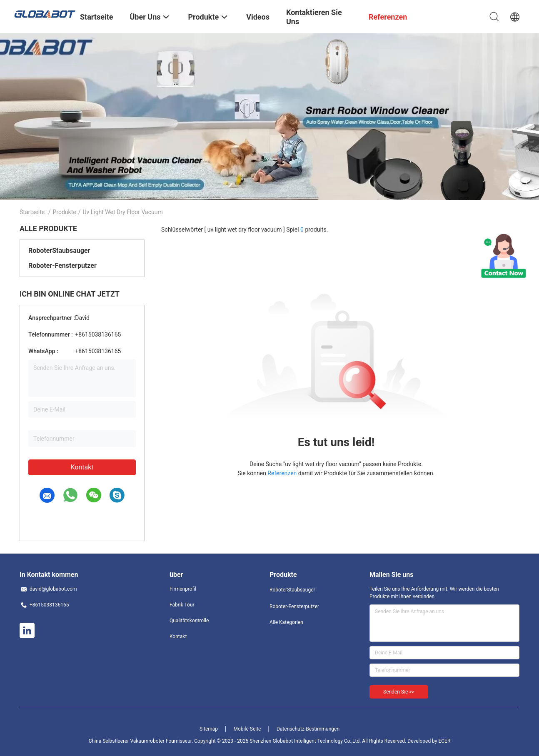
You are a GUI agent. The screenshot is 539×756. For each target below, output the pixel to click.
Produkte (65, 212)
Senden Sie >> (399, 692)
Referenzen (282, 473)
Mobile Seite (247, 729)
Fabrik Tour (182, 605)
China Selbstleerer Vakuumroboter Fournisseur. (142, 741)
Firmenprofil (183, 589)
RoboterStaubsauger (59, 251)
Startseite (32, 212)
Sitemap (209, 729)
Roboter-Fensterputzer (62, 266)
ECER (444, 741)
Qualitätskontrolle (189, 621)
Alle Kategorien (286, 622)
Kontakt (82, 467)
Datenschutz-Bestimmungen (308, 729)
